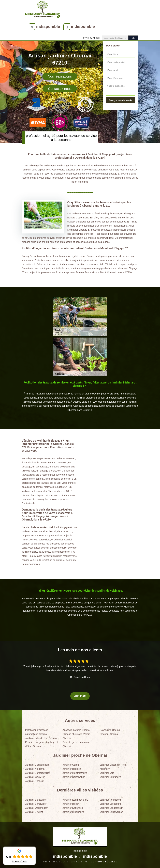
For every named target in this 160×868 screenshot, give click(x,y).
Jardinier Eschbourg (110, 804)
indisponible (48, 26)
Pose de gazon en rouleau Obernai (76, 744)
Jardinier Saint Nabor (74, 777)
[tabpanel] (80, 398)
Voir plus (80, 696)
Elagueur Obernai (109, 734)
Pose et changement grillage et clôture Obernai (42, 744)
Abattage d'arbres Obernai (76, 730)
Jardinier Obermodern (37, 808)
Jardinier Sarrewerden (111, 812)
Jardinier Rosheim (35, 781)
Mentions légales (104, 862)
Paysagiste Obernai (110, 730)
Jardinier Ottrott (71, 765)
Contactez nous (60, 89)
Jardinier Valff (107, 773)
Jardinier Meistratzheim (75, 773)
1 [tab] (75, 416)
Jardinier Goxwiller (35, 777)
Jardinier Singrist (34, 812)
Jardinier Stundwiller (36, 800)
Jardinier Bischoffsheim (37, 765)
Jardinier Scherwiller (36, 804)
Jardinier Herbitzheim (111, 800)
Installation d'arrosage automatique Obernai (37, 732)
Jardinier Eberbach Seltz (75, 800)
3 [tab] (91, 628)
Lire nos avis (19, 861)
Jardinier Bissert (71, 804)
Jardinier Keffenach (73, 808)
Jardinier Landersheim (112, 808)
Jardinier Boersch (72, 769)
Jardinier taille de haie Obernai (41, 738)
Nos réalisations (60, 76)
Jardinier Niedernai (35, 769)
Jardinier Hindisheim (73, 812)
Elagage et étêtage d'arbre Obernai (76, 736)
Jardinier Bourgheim (110, 777)
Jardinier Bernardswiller (38, 773)
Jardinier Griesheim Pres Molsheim (113, 767)
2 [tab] (85, 416)
